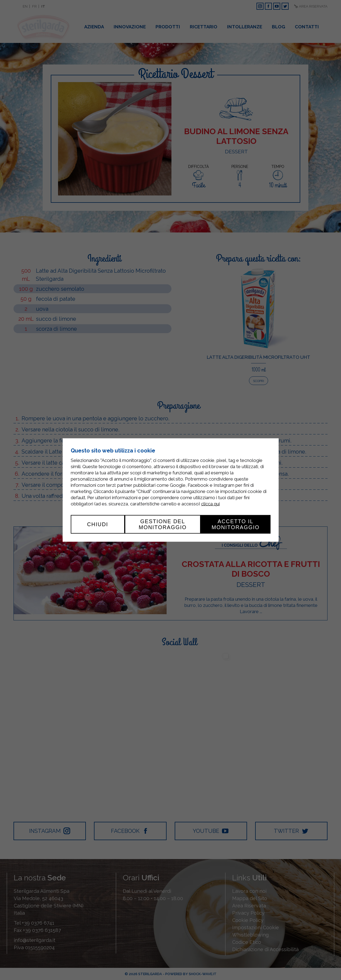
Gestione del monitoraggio (163, 524)
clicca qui (210, 504)
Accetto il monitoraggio (236, 524)
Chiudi (97, 524)
